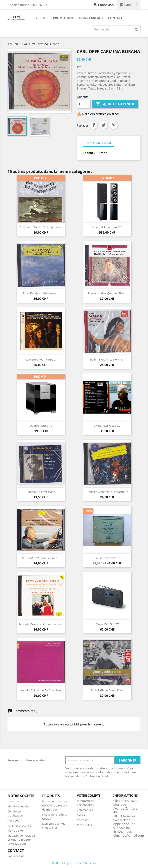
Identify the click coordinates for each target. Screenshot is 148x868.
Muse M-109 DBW (107, 624)
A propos (13, 820)
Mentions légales (19, 806)
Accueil (42, 18)
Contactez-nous (18, 856)
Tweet (104, 125)
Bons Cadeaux (91, 18)
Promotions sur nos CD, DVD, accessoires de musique (55, 805)
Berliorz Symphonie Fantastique (107, 492)
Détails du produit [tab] (98, 143)
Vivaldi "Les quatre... (107, 426)
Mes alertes (84, 825)
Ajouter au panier (115, 104)
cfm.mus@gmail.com (129, 835)
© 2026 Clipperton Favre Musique (74, 863)
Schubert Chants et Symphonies (41, 227)
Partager (94, 125)
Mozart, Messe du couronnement (41, 624)
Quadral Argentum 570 (107, 227)
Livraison (13, 801)
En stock (89, 153)
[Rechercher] (116, 29)
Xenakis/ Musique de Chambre (41, 690)
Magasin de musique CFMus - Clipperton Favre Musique (21, 840)
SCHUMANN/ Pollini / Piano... (41, 558)
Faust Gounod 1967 (107, 558)
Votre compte (89, 795)
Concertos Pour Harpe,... (41, 359)
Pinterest (114, 125)
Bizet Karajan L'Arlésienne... (41, 293)
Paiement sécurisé (19, 825)
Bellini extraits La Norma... (107, 359)
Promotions (64, 18)
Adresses (83, 820)
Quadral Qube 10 (41, 426)
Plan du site (15, 830)
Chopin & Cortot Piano (41, 492)
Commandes (85, 810)
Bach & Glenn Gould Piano (107, 690)
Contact (115, 18)
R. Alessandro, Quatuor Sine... (107, 293)
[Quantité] (82, 104)
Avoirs (81, 815)
